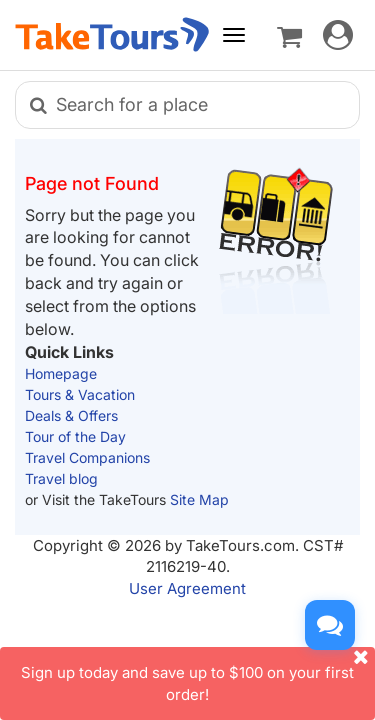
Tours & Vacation (80, 394)
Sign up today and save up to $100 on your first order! (198, 675)
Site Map (199, 499)
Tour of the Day (75, 436)
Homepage (61, 373)
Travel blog (61, 478)
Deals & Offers (71, 415)
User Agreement (187, 588)
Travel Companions (87, 457)
